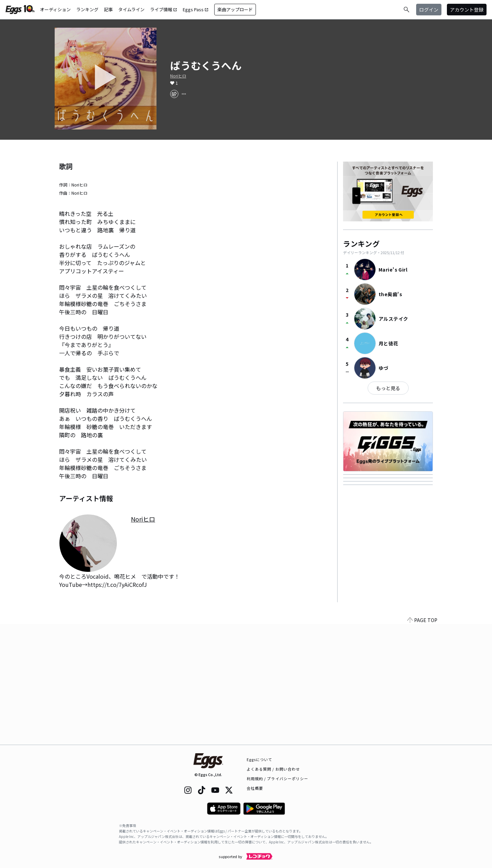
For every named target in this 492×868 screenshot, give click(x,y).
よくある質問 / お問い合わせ (274, 769)
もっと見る (388, 388)
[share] (174, 94)
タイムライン (131, 9)
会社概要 (255, 788)
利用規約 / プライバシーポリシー (278, 779)
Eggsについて (260, 759)
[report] (184, 94)
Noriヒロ (178, 76)
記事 (108, 9)
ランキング (87, 9)
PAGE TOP (422, 741)
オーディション (55, 9)
